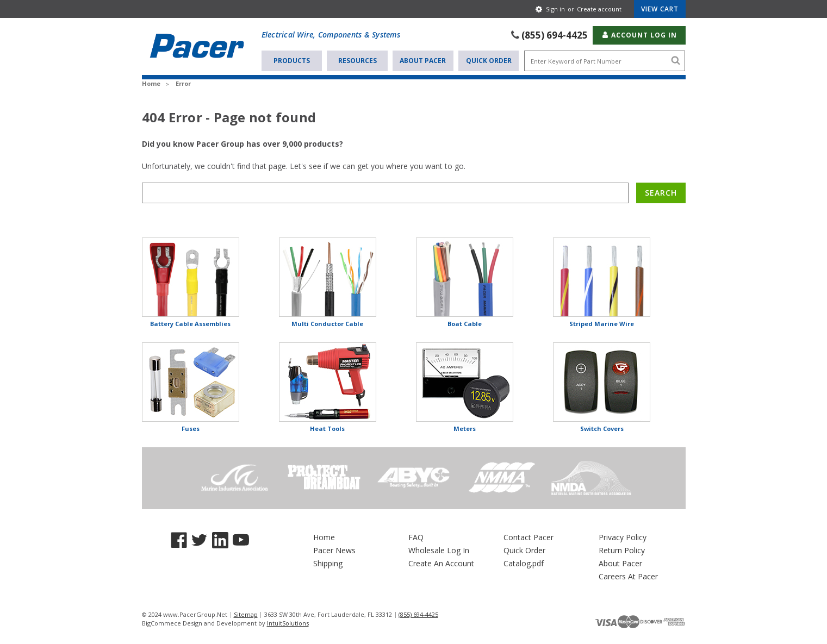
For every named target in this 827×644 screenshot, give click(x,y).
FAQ (416, 537)
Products (292, 61)
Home (324, 537)
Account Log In (639, 35)
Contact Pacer (528, 537)
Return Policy (622, 550)
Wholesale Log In (439, 550)
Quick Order (489, 61)
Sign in (555, 9)
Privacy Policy (623, 537)
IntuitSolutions (288, 623)
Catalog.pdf (524, 563)
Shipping (328, 563)
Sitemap (246, 614)
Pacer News (334, 550)
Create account (599, 9)
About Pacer (423, 61)
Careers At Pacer (628, 576)
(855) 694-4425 (555, 35)
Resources (357, 61)
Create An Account (441, 563)
